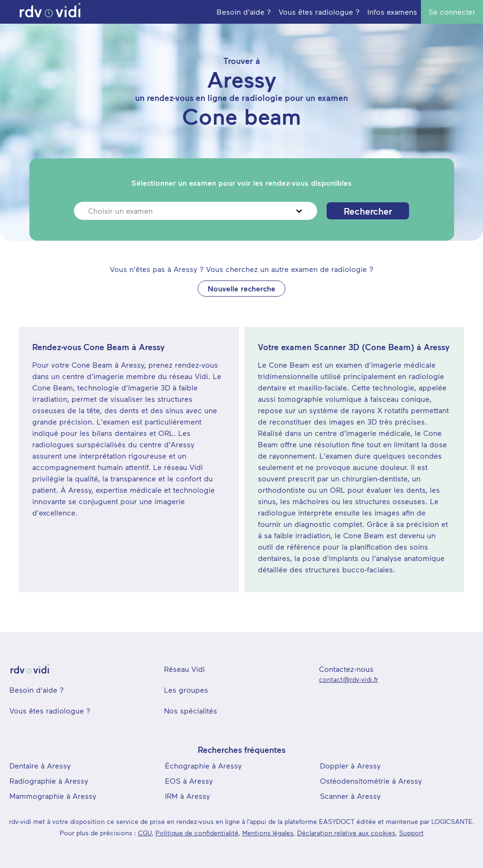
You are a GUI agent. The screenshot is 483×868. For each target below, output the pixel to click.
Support (411, 833)
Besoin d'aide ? (37, 690)
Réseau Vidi (184, 669)
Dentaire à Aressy (40, 765)
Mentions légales (268, 833)
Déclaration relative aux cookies (346, 833)
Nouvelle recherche (241, 288)
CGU (145, 833)
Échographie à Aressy (203, 765)
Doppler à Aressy (350, 765)
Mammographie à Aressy (53, 796)
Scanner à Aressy (350, 796)
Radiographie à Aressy (49, 781)
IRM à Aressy (187, 796)
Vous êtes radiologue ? (50, 710)
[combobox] (89, 211)
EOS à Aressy (189, 781)
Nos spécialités (191, 710)
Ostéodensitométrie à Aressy (371, 781)
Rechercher (368, 211)
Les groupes (186, 690)
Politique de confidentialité (197, 833)
